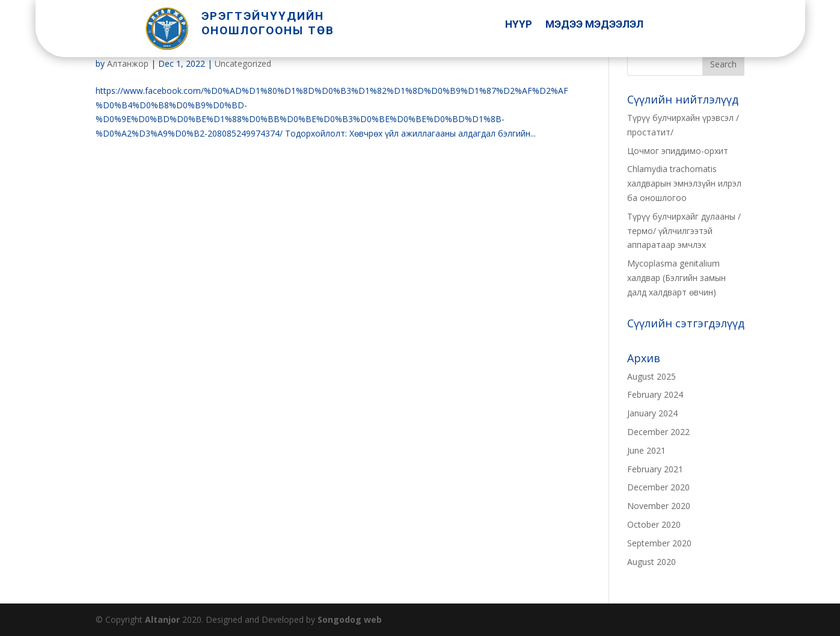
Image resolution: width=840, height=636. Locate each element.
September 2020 (659, 543)
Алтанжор (128, 63)
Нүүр (519, 25)
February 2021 (655, 469)
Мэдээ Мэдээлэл (594, 25)
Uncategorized (243, 63)
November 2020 (659, 506)
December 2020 (658, 487)
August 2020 (651, 562)
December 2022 (658, 432)
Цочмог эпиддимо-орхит (678, 151)
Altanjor (162, 619)
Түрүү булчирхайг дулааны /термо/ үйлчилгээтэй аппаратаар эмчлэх (684, 231)
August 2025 (651, 376)
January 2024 (652, 413)
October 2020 (654, 524)
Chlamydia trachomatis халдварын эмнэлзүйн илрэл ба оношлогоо (684, 183)
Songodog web (350, 619)
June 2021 (646, 450)
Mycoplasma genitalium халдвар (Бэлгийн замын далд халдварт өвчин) (676, 278)
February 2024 (655, 394)
